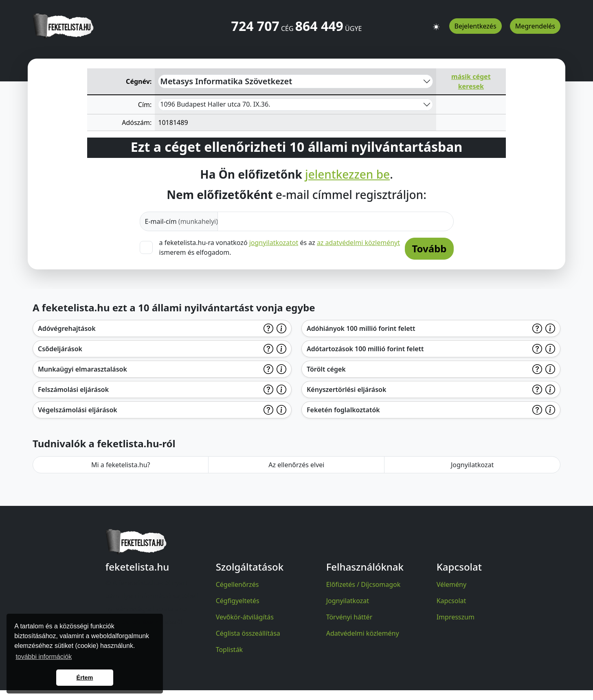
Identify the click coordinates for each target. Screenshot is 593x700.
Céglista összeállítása (248, 633)
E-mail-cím (182, 221)
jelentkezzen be (347, 175)
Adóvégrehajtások (67, 328)
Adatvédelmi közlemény (363, 633)
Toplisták (230, 650)
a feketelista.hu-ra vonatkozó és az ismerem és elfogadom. (280, 247)
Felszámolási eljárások (73, 389)
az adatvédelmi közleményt (358, 243)
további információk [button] (44, 657)
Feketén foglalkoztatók (343, 410)
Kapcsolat (451, 601)
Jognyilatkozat (472, 465)
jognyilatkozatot (274, 243)
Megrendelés (535, 26)
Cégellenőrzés (237, 584)
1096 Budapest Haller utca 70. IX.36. (215, 104)
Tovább (429, 248)
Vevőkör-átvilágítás (245, 617)
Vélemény (452, 584)
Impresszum (456, 617)
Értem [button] (85, 678)
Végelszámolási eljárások (78, 410)
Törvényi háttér (349, 617)
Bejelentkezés (475, 26)
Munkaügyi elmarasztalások (82, 369)
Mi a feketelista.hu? (121, 465)
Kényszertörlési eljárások (346, 389)
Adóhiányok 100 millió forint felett (361, 328)
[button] (436, 23)
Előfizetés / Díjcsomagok (363, 584)
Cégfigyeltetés (238, 601)
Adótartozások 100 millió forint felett (365, 349)
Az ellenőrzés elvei (296, 465)
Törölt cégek (326, 369)
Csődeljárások (60, 349)
